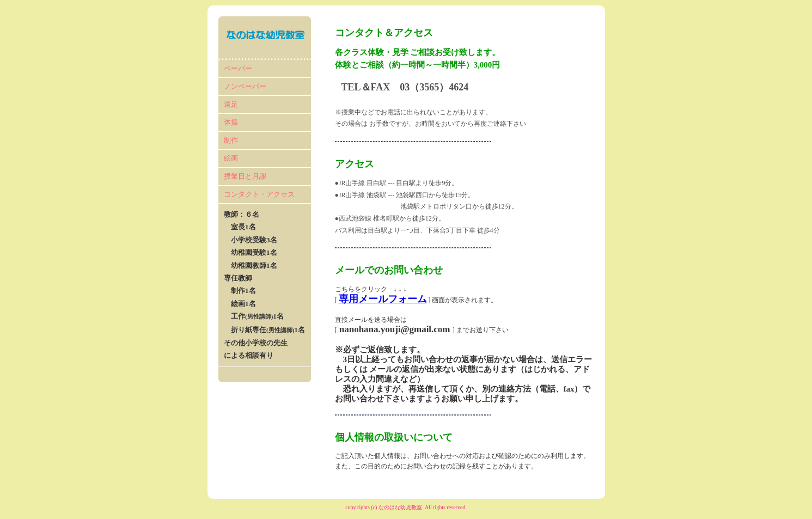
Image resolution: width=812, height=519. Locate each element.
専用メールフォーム (383, 299)
